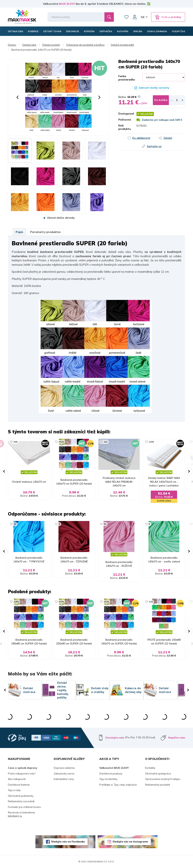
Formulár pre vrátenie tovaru (24, 807)
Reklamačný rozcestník (21, 801)
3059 (16, 602)
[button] (18, 97)
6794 (61, 602)
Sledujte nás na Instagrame (130, 842)
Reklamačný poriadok (158, 785)
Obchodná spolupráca (158, 774)
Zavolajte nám (115, 738)
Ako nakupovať (17, 779)
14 (15, 524)
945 (16, 442)
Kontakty (150, 768)
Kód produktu (125, 127)
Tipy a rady (14, 790)
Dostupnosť (125, 114)
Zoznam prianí (126, 17)
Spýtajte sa (154, 146)
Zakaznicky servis (64, 774)
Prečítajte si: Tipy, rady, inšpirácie (118, 785)
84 (105, 524)
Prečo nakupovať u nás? (22, 774)
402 (106, 442)
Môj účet (135, 17)
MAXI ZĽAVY (67, 4)
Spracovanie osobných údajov (163, 779)
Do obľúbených (141, 138)
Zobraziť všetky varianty (154, 88)
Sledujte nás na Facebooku (68, 842)
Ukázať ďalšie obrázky (61, 218)
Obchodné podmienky (21, 796)
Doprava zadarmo (64, 768)
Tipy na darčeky (108, 779)
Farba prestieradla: (127, 78)
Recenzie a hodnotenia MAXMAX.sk (21, 814)
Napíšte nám (177, 738)
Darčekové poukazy (111, 774)
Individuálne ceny (64, 779)
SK (143, 17)
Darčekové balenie (19, 785)
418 (150, 602)
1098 (151, 442)
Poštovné (125, 120)
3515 (61, 442)
